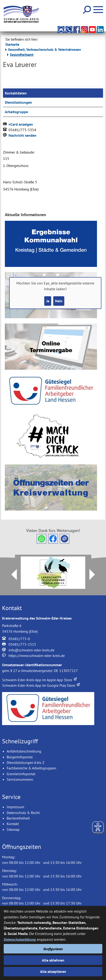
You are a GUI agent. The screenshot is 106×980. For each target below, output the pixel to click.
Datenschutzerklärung (20, 939)
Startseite (12, 44)
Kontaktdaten (16, 93)
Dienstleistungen (18, 102)
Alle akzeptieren (53, 971)
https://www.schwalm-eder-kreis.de (37, 656)
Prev (11, 575)
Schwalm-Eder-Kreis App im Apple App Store (39, 680)
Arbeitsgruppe (16, 112)
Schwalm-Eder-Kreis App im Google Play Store (41, 685)
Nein (59, 301)
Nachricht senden (22, 135)
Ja (48, 301)
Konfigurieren (53, 949)
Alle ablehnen (53, 960)
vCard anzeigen (21, 124)
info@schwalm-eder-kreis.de (31, 650)
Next (95, 575)
